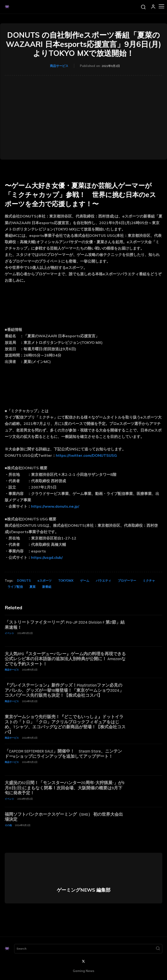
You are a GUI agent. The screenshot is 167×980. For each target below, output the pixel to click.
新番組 (47, 587)
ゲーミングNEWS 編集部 (84, 890)
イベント (9, 633)
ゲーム (85, 581)
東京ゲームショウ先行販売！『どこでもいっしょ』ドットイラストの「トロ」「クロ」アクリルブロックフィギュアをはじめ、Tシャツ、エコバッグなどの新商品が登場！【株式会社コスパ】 (65, 725)
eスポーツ (45, 581)
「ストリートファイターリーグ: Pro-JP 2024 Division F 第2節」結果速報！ (65, 625)
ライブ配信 (15, 587)
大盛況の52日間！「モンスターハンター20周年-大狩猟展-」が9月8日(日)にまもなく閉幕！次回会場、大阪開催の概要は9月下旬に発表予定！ (65, 788)
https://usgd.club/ (47, 557)
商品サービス (59, 66)
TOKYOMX (66, 581)
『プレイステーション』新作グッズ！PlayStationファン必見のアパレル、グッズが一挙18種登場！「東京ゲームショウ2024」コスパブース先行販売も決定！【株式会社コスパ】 (64, 690)
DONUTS (24, 581)
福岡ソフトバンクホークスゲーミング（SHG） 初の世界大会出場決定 (64, 817)
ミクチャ (149, 581)
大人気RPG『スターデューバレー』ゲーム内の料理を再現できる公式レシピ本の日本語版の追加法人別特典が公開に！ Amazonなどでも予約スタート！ (65, 659)
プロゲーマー (127, 581)
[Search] (158, 949)
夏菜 (33, 587)
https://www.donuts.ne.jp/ (55, 506)
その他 (8, 825)
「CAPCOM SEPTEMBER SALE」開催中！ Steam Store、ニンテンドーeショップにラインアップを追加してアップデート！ (63, 754)
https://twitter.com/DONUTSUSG (86, 455)
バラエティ (104, 581)
